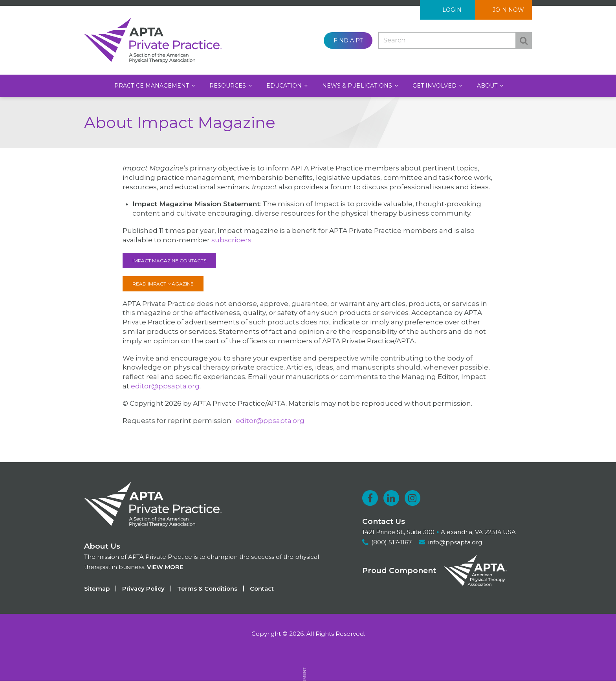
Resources (228, 86)
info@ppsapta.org (455, 542)
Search (524, 40)
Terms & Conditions (207, 589)
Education (285, 86)
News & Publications (358, 86)
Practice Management (152, 86)
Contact (262, 589)
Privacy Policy (143, 589)
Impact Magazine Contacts (169, 261)
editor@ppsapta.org (165, 386)
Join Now (508, 10)
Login (452, 10)
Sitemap (97, 589)
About (488, 86)
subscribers (231, 240)
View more (165, 567)
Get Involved (435, 86)
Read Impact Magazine (163, 284)
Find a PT (348, 40)
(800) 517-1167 (391, 542)
